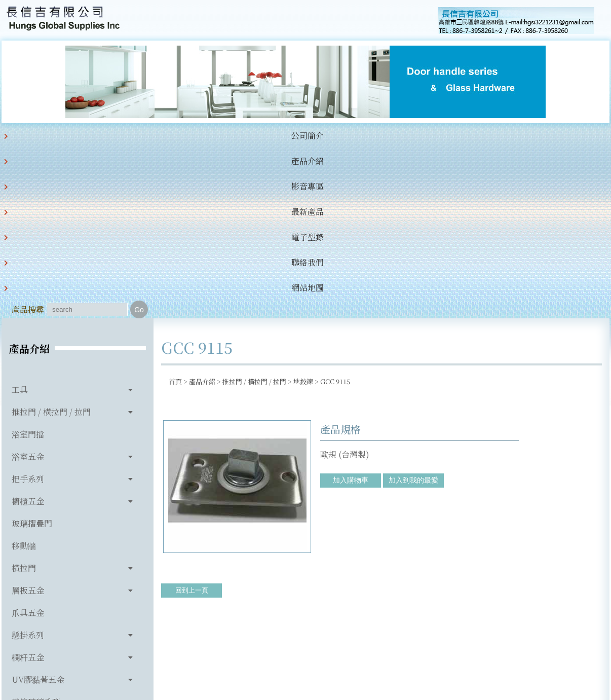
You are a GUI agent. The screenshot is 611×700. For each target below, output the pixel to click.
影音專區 (178, 136)
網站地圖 (385, 136)
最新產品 (230, 136)
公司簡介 (74, 136)
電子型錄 (281, 136)
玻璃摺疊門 (32, 354)
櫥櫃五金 (28, 331)
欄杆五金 (28, 487)
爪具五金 (28, 443)
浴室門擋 (28, 264)
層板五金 (28, 420)
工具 (20, 220)
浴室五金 (28, 287)
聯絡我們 (333, 136)
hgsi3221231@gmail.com (376, 645)
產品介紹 (126, 136)
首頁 (175, 212)
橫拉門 (24, 398)
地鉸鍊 (303, 212)
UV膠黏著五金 (38, 510)
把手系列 (28, 309)
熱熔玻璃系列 (36, 532)
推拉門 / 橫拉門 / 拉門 (51, 242)
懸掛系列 (28, 465)
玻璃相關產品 (36, 554)
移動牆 (24, 376)
